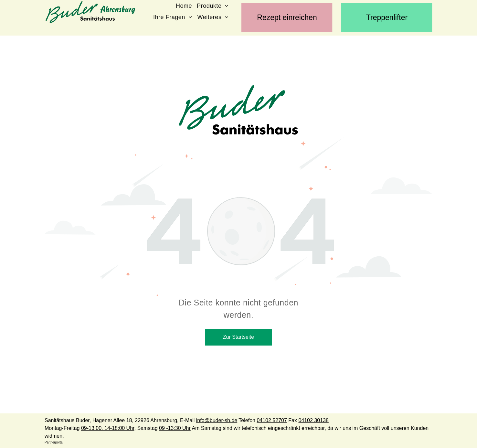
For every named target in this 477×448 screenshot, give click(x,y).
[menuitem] (186, 6)
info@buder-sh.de (217, 420)
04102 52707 (272, 420)
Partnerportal (54, 442)
